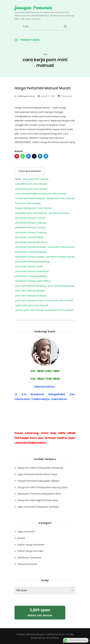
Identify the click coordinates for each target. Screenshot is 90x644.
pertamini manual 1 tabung (30, 223)
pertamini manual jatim (61, 247)
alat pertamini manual (35, 179)
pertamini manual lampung (31, 252)
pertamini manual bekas (29, 237)
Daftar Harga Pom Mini (30, 551)
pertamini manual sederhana (32, 272)
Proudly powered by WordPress (52, 636)
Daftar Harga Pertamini (31, 545)
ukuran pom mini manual (29, 310)
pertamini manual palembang (32, 262)
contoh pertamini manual (30, 199)
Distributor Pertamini (29, 558)
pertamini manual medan (30, 257)
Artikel (21, 538)
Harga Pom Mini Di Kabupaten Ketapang (40, 468)
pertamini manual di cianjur (31, 247)
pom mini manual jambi (61, 286)
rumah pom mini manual (59, 301)
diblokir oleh (40, 612)
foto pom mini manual (28, 203)
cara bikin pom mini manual (31, 184)
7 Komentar (67, 96)
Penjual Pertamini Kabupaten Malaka (38, 481)
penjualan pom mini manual (31, 213)
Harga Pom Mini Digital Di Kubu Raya (38, 500)
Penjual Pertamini (27, 564)
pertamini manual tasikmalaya (33, 281)
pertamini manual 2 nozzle (30, 228)
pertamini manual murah (60, 257)
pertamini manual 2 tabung (31, 233)
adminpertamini (26, 96)
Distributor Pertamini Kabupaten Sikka (39, 494)
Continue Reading (30, 171)
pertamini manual (59, 213)
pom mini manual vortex (29, 301)
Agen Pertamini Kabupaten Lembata (38, 507)
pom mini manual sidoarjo (30, 291)
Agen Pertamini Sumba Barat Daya (37, 474)
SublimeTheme (55, 634)
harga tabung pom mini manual (33, 208)
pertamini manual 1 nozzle (30, 218)
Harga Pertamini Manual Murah (43, 88)
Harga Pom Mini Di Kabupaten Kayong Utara (42, 487)
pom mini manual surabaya (31, 296)
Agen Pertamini (26, 532)
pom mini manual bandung (30, 286)
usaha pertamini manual (59, 310)
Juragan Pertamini (33, 8)
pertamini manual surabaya (31, 276)
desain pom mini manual (60, 199)
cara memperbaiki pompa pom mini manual (41, 194)
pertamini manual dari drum (31, 242)
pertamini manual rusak (29, 267)
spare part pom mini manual (32, 305)
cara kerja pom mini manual (31, 189)
